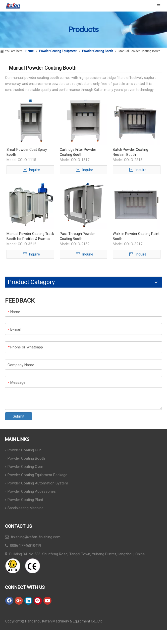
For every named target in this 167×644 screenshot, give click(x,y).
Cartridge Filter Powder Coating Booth (78, 152)
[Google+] (19, 601)
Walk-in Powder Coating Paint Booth (136, 236)
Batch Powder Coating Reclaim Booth (130, 152)
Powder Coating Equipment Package (37, 475)
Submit (19, 416)
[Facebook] (9, 601)
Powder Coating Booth (26, 458)
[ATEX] (23, 566)
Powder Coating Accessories (32, 491)
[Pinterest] (38, 601)
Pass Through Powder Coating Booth (77, 236)
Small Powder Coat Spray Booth (27, 152)
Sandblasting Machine (25, 508)
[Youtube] (47, 601)
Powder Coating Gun (24, 450)
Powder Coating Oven (25, 467)
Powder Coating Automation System (38, 483)
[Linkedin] (28, 601)
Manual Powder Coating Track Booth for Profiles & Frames (30, 236)
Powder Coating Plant (25, 500)
